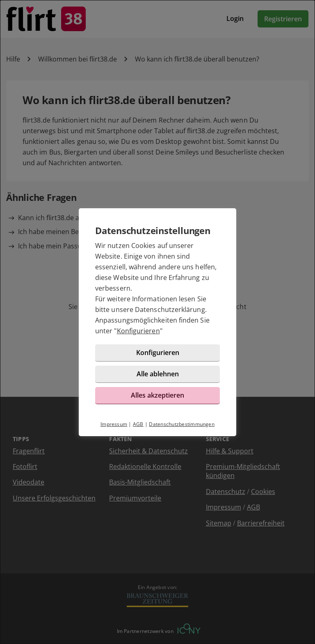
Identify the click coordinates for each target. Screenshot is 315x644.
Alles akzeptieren (157, 395)
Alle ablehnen (158, 374)
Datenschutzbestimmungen (182, 424)
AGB (138, 424)
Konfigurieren (138, 331)
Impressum (114, 424)
